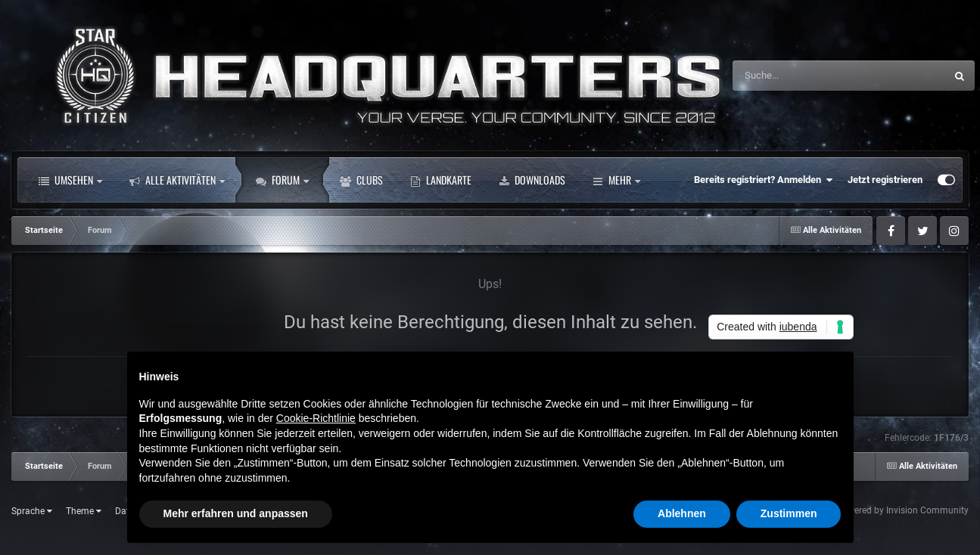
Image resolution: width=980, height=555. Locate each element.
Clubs (361, 180)
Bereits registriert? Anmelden (763, 180)
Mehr (616, 180)
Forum (282, 180)
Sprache (32, 511)
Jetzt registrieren (885, 180)
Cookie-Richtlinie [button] (316, 418)
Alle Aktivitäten (177, 180)
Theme (84, 511)
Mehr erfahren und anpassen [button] (236, 513)
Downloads (532, 180)
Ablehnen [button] (682, 513)
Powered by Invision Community (902, 510)
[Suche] (807, 76)
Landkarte (441, 180)
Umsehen (70, 180)
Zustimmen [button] (789, 513)
